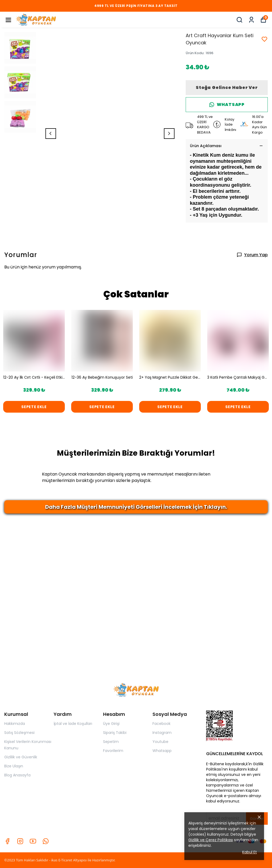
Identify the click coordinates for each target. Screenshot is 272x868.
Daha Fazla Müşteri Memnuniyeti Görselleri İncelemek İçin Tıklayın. (136, 507)
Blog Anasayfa (17, 775)
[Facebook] (7, 841)
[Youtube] (33, 841)
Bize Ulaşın (14, 766)
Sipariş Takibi (115, 733)
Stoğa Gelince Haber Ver (227, 87)
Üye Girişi (111, 724)
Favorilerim (113, 751)
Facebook (161, 724)
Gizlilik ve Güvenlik (21, 757)
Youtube (160, 742)
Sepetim (111, 742)
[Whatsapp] (46, 841)
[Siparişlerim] (251, 20)
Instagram (162, 733)
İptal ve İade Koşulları (73, 724)
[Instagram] (20, 841)
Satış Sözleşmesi (19, 733)
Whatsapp (162, 751)
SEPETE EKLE (34, 407)
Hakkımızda (15, 724)
